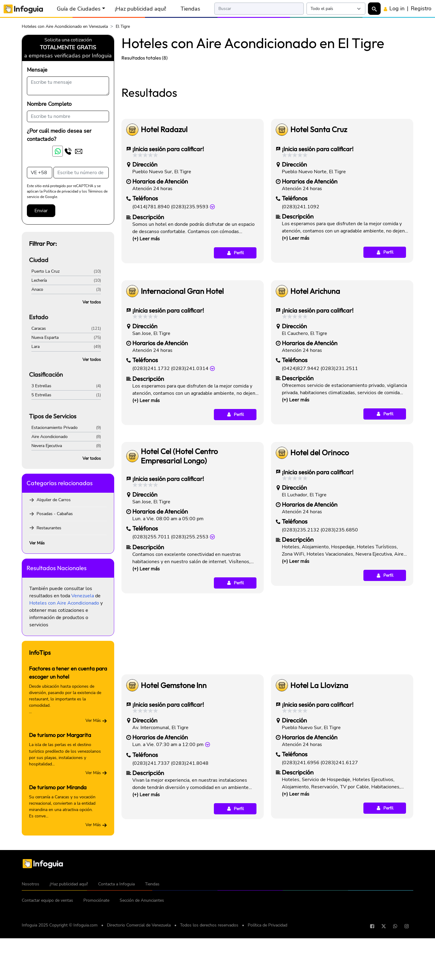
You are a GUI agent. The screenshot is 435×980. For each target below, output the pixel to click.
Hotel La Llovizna (319, 770)
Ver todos (92, 302)
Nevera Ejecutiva (47, 446)
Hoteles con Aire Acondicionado (64, 603)
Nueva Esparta (45, 337)
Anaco (37, 289)
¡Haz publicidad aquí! (140, 9)
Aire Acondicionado (50, 437)
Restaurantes (49, 528)
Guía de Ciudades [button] (79, 9)
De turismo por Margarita (60, 735)
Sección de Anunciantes (142, 969)
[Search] (259, 9)
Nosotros (31, 953)
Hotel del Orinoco (320, 537)
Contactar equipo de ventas (47, 969)
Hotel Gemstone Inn (174, 770)
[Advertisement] (267, 111)
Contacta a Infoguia (116, 953)
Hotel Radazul (164, 214)
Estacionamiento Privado (55, 428)
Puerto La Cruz (45, 271)
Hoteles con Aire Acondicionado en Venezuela (65, 26)
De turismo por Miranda (58, 787)
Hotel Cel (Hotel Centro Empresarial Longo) (179, 541)
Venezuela (83, 596)
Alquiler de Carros (54, 500)
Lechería (39, 280)
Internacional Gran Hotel (182, 376)
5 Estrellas (41, 395)
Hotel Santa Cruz (319, 214)
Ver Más (37, 543)
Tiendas (190, 9)
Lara (35, 347)
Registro (421, 8)
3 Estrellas (41, 386)
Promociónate (96, 969)
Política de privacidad (61, 191)
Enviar (41, 211)
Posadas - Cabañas (55, 514)
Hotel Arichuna (315, 376)
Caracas (39, 328)
